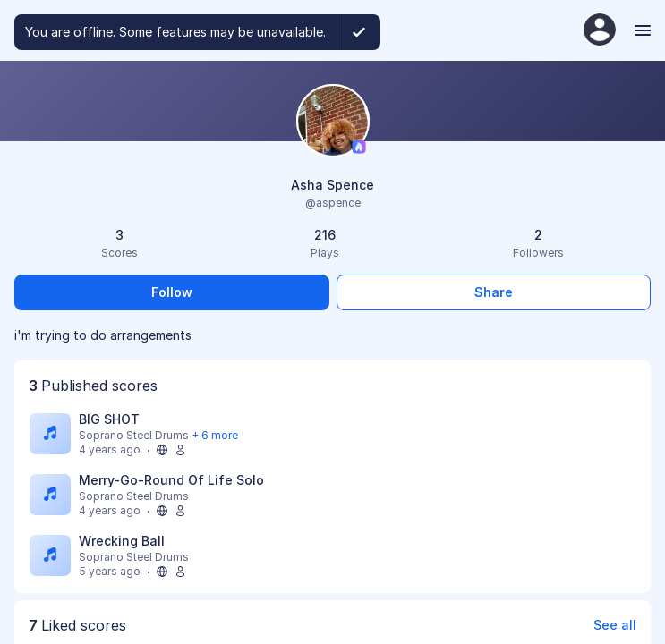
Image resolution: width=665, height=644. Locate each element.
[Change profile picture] (333, 122)
